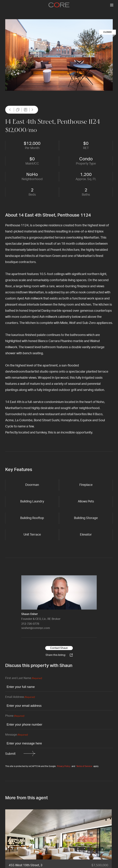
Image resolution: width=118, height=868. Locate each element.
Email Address (20, 697)
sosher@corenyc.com (36, 628)
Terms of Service (84, 766)
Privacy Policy (64, 766)
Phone (15, 716)
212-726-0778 (30, 624)
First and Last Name (24, 678)
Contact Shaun (59, 648)
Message (16, 735)
